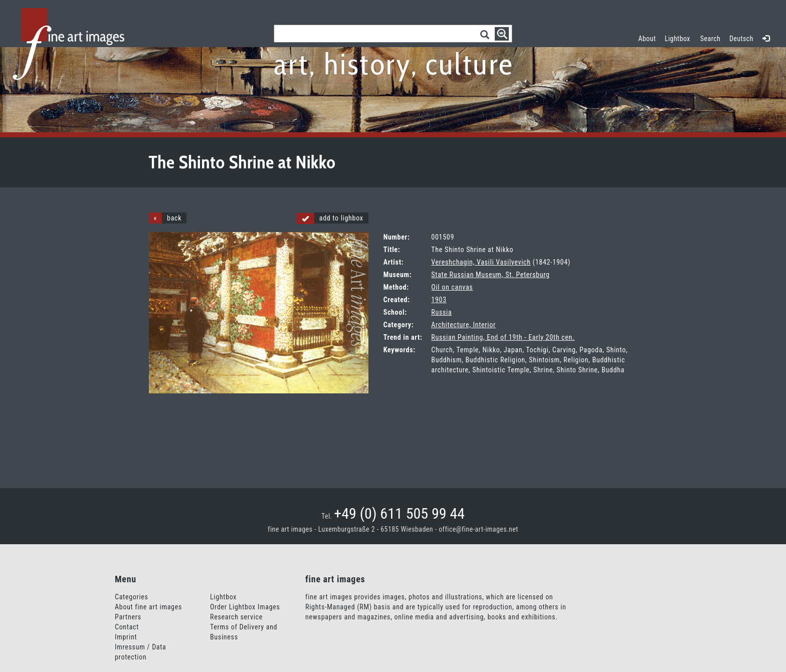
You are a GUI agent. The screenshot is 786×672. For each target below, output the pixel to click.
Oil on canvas (452, 287)
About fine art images (148, 607)
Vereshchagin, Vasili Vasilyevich (481, 262)
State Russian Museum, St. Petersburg (490, 275)
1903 (439, 300)
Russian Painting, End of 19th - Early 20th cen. (503, 337)
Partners (128, 617)
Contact (127, 627)
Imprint (126, 637)
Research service (236, 617)
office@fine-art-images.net (478, 529)
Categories (132, 597)
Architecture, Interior (463, 325)
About (647, 39)
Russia (441, 312)
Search (710, 39)
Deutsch (741, 39)
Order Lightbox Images (245, 607)
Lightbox (680, 37)
